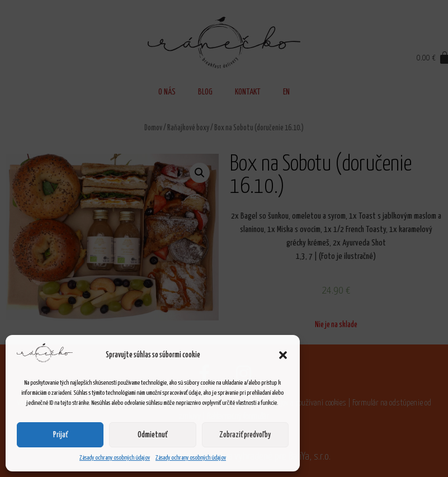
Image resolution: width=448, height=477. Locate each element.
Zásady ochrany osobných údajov (115, 458)
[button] (283, 355)
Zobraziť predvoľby (245, 435)
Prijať (60, 435)
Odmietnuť (152, 435)
